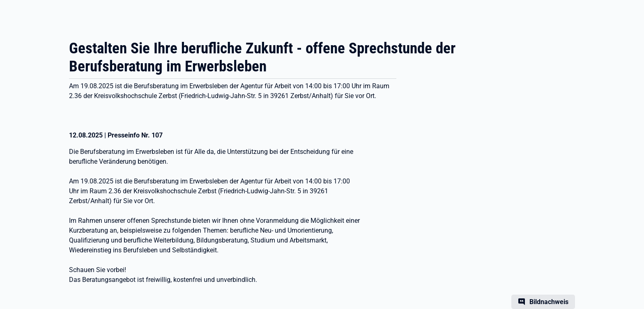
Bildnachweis (549, 302)
